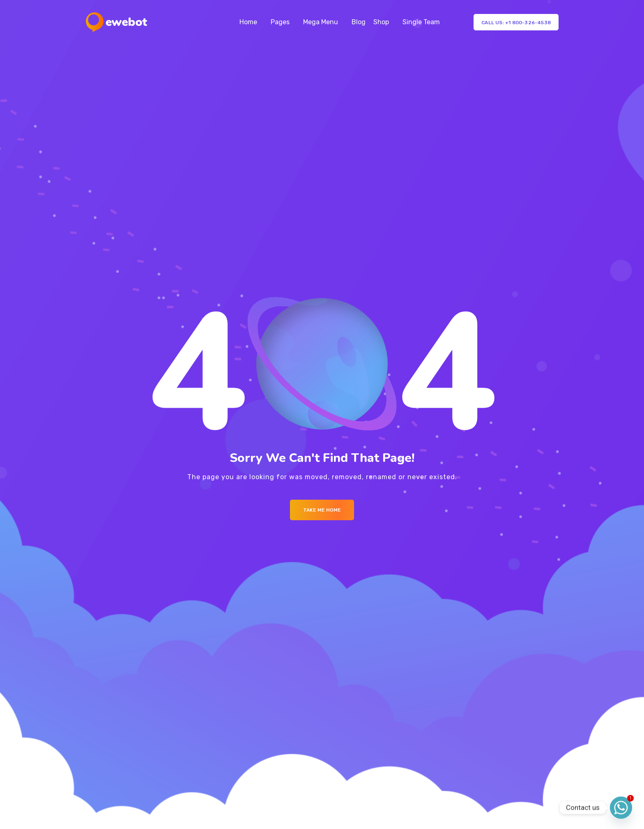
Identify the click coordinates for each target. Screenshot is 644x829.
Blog (359, 22)
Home (248, 22)
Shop (381, 22)
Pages (280, 22)
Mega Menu (321, 22)
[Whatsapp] (621, 808)
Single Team (421, 22)
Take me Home (322, 510)
